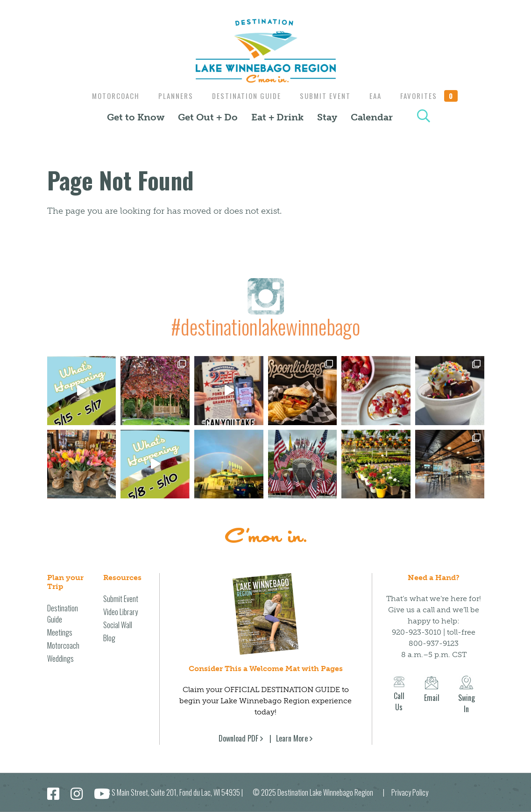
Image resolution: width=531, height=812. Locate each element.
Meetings (60, 632)
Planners (172, 96)
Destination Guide (245, 96)
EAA (379, 96)
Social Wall (118, 625)
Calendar (372, 117)
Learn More (292, 738)
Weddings (60, 658)
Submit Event (326, 96)
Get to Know (136, 117)
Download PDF (238, 738)
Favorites (435, 96)
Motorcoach (110, 96)
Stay (327, 117)
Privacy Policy (410, 792)
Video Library (120, 612)
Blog (109, 638)
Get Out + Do (208, 117)
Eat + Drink (277, 117)
